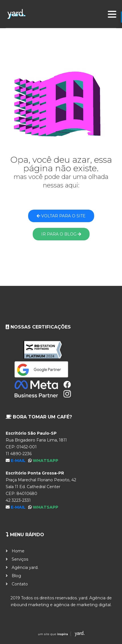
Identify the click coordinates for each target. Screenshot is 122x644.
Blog (16, 576)
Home (18, 551)
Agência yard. (25, 567)
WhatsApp (46, 461)
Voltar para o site (61, 216)
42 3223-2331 (18, 500)
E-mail (19, 461)
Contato (20, 584)
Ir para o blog (61, 234)
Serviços (20, 559)
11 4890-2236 (19, 454)
